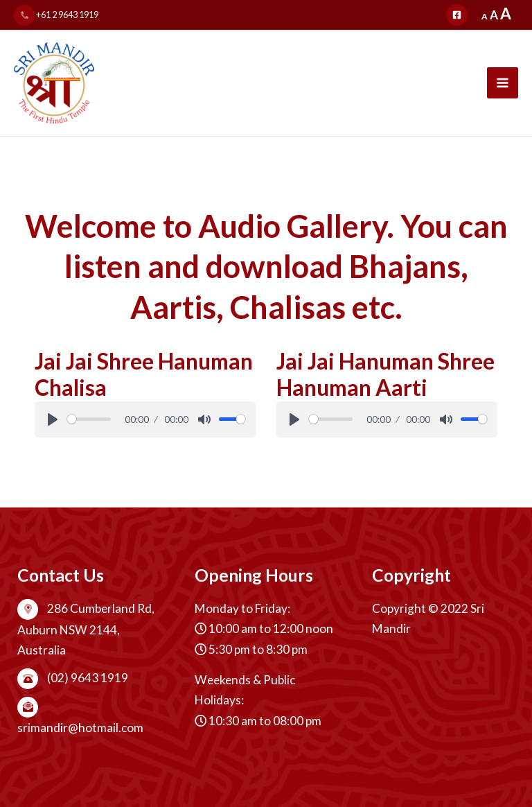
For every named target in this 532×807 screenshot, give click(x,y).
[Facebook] (457, 15)
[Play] (53, 419)
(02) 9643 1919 (73, 678)
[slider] (89, 419)
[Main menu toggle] (503, 83)
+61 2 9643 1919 (56, 15)
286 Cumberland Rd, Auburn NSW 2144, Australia (86, 629)
